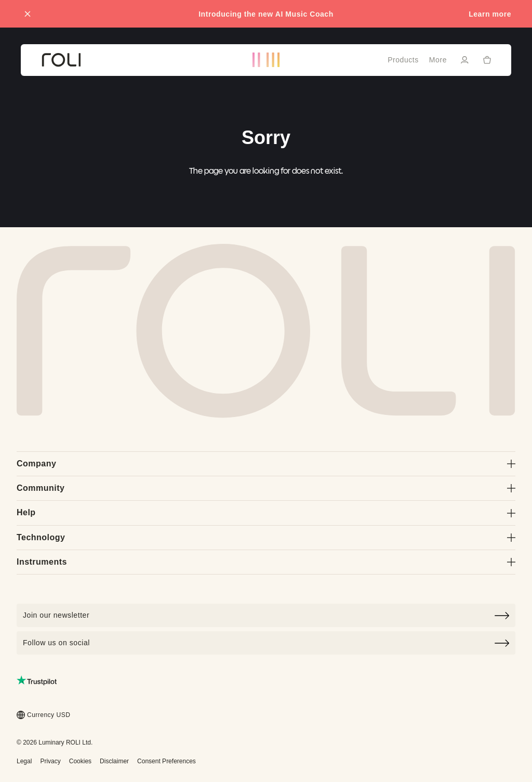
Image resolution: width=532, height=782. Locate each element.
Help (266, 512)
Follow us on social (266, 643)
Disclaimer (114, 761)
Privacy (50, 761)
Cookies (80, 761)
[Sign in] (464, 60)
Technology (266, 537)
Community (266, 488)
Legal (24, 761)
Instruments (266, 562)
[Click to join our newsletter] (266, 615)
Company (266, 464)
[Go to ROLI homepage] (61, 60)
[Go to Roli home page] (266, 331)
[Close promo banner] (28, 14)
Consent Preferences (167, 761)
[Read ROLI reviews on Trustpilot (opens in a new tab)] (37, 680)
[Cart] (487, 59)
